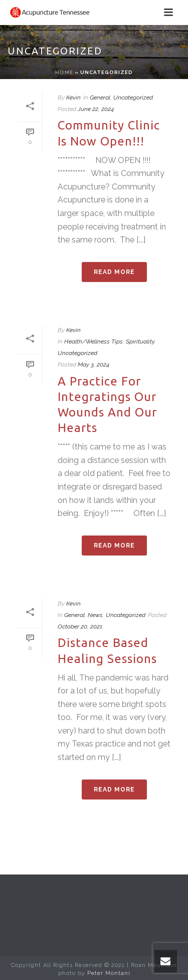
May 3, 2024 (93, 364)
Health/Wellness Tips (93, 341)
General (100, 97)
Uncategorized (133, 97)
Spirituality (140, 341)
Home (64, 72)
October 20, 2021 (80, 626)
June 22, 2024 (96, 109)
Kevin (73, 97)
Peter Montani (109, 973)
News (95, 615)
